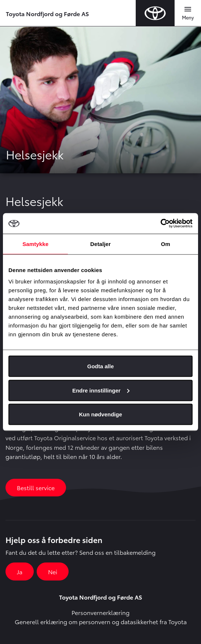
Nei (53, 571)
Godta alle (101, 366)
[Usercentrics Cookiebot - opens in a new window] (160, 224)
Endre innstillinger (101, 390)
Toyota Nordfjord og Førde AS (47, 13)
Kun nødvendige (100, 414)
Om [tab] (166, 244)
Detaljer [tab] (100, 244)
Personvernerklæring (100, 612)
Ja (20, 571)
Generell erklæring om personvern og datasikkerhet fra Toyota (101, 621)
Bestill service (36, 487)
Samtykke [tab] (35, 244)
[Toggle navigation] (188, 13)
